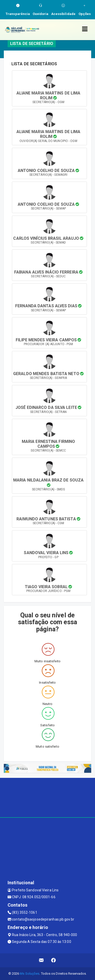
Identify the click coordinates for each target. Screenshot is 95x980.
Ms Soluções (30, 974)
